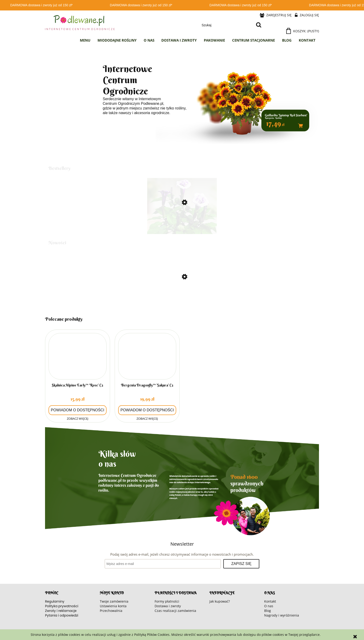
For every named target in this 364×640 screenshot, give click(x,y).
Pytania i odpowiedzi (62, 615)
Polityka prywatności (62, 606)
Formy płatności (167, 601)
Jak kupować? (220, 601)
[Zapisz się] (241, 564)
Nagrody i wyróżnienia (282, 615)
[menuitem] (85, 40)
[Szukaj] (259, 25)
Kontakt (270, 601)
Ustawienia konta (113, 606)
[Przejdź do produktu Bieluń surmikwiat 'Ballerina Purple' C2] (182, 222)
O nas (269, 606)
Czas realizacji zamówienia (175, 611)
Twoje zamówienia (114, 601)
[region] (182, 102)
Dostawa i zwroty (168, 606)
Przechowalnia (111, 611)
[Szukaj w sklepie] (227, 25)
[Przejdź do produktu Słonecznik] (182, 297)
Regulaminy (55, 601)
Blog (268, 611)
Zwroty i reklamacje (61, 611)
